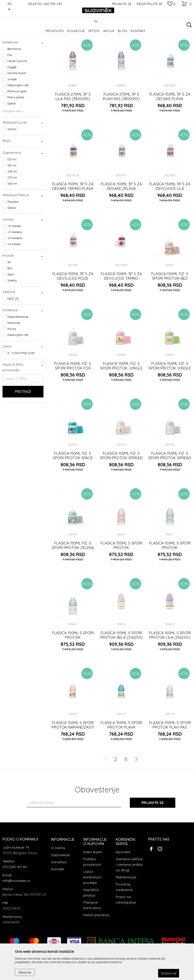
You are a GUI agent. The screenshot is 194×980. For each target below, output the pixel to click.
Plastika (13, 233)
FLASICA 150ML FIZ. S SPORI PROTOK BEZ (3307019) (170, 309)
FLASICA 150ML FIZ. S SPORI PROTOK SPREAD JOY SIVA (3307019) (170, 489)
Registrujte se (150, 4)
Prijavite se (153, 834)
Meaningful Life (18, 116)
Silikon (12, 160)
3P (9, 293)
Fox (10, 86)
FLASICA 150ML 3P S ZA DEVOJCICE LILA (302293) (170, 220)
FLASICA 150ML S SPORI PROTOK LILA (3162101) (170, 666)
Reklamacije (126, 908)
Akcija (12, 360)
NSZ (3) (13, 330)
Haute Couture (17, 92)
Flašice (49, 34)
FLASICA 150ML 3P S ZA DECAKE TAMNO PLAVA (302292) (73, 220)
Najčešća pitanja (91, 924)
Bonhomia (14, 80)
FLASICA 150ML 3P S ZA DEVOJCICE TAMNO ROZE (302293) (121, 309)
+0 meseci (14, 257)
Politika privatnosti (92, 893)
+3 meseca (15, 263)
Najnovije (14, 354)
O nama (58, 879)
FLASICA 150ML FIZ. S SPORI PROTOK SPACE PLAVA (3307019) (73, 489)
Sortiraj (130, 42)
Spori (11, 305)
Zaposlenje (60, 886)
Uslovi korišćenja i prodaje (93, 908)
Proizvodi (34, 34)
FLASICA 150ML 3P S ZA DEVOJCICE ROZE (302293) (73, 309)
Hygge (12, 98)
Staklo (12, 239)
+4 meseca (15, 269)
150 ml (12, 196)
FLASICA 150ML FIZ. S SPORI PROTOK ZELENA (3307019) (73, 579)
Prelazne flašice (16, 63)
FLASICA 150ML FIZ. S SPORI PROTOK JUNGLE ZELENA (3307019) (170, 399)
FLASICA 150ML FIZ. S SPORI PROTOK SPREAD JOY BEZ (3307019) (121, 489)
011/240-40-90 (15, 898)
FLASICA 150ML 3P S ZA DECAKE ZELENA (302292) (121, 220)
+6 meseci (14, 275)
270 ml (12, 208)
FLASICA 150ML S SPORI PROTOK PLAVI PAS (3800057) (170, 758)
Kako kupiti (93, 883)
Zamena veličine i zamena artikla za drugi (129, 896)
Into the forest (17, 104)
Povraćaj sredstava (124, 918)
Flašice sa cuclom (19, 57)
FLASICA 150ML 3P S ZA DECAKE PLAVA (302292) (170, 130)
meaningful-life (18, 366)
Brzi (10, 299)
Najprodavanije (18, 348)
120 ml (12, 190)
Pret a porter (16, 128)
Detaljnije (25, 972)
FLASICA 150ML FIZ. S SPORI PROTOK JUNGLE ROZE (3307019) (121, 399)
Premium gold (17, 122)
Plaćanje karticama (92, 936)
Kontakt (58, 900)
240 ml (12, 202)
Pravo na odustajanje (126, 931)
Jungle (12, 110)
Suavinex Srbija (13, 34)
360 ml (12, 214)
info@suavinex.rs (16, 912)
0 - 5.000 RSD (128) (21, 384)
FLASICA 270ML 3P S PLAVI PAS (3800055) (121, 128)
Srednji (12, 311)
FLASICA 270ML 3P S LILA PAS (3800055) (73, 128)
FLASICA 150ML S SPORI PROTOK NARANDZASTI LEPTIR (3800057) (73, 758)
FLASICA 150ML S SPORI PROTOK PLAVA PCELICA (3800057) (121, 758)
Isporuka (123, 883)
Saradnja (59, 893)
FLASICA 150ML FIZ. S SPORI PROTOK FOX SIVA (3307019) (73, 399)
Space (11, 134)
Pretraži (23, 423)
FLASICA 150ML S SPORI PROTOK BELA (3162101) (121, 666)
